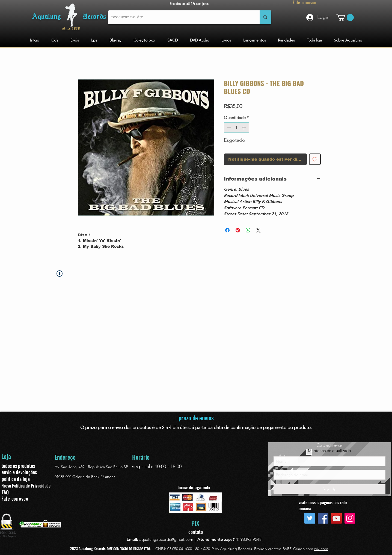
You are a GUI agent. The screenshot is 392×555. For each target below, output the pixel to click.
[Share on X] (259, 230)
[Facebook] (323, 518)
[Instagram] (350, 518)
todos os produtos (18, 466)
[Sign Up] (329, 489)
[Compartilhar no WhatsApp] (248, 230)
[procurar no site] (180, 17)
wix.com (321, 549)
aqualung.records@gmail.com (166, 539)
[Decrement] (228, 128)
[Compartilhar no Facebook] (227, 230)
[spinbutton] (236, 128)
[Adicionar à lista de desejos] (315, 159)
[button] (345, 17)
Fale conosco (15, 498)
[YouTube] (336, 518)
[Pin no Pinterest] (238, 230)
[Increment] (244, 128)
